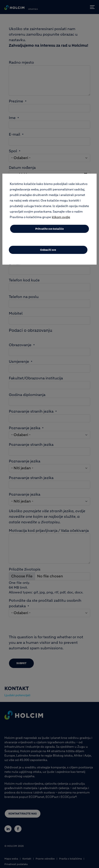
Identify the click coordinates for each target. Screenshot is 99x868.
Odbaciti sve (48, 250)
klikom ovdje (61, 217)
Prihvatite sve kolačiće (49, 229)
